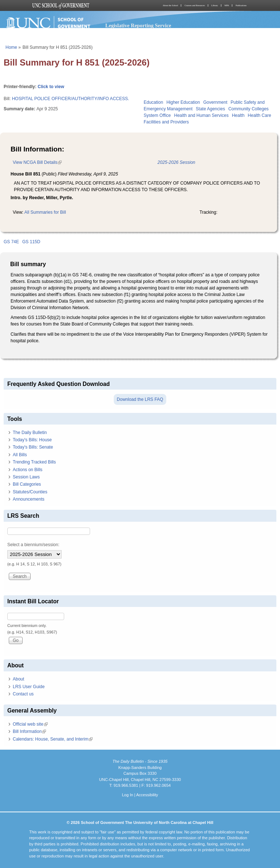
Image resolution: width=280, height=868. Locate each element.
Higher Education (183, 102)
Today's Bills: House (32, 440)
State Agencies (210, 109)
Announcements (29, 499)
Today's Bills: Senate (33, 447)
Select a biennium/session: (33, 545)
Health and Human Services (201, 115)
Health (238, 115)
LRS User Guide (29, 687)
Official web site (30, 724)
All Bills (20, 455)
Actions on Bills (28, 470)
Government (215, 102)
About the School (170, 5)
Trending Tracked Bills (34, 462)
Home (11, 47)
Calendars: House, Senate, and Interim (53, 739)
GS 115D (31, 242)
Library (215, 5)
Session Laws (26, 477)
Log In (127, 795)
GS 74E (11, 242)
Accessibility (147, 795)
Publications (241, 5)
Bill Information (29, 731)
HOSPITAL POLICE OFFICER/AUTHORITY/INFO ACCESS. (71, 99)
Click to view (51, 87)
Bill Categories (27, 484)
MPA (227, 5)
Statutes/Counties (30, 492)
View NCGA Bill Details (37, 162)
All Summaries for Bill (45, 212)
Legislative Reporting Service (138, 25)
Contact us (23, 694)
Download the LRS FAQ (140, 399)
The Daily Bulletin (30, 433)
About (18, 679)
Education (153, 102)
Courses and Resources (195, 5)
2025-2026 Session (176, 162)
